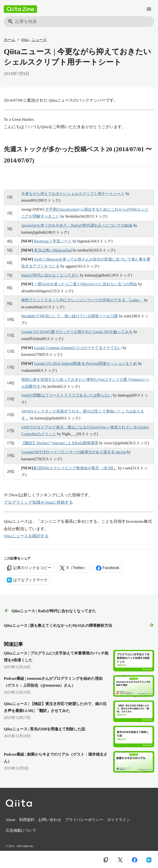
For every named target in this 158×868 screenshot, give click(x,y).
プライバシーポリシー (84, 820)
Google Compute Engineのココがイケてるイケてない (78, 348)
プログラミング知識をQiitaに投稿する (38, 502)
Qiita (25, 40)
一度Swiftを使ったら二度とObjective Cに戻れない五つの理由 (86, 284)
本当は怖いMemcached (53, 250)
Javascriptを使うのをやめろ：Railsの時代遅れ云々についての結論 (77, 225)
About (11, 820)
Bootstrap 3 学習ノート (53, 241)
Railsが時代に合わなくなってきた (50, 275)
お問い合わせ (50, 820)
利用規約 (27, 820)
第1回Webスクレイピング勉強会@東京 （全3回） (75, 468)
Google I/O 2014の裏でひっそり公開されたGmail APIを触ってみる (77, 332)
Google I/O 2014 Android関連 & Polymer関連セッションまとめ (86, 363)
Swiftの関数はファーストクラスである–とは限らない (67, 395)
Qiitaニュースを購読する (26, 536)
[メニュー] (149, 9)
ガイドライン (119, 820)
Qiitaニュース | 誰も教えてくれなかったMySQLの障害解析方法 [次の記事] (79, 625)
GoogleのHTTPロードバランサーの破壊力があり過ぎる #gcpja (74, 452)
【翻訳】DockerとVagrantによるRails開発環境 (60, 443)
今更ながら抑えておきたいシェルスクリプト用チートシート (73, 194)
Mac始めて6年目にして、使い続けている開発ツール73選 (70, 316)
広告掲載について (21, 830)
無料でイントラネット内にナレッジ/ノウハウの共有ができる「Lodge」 (82, 300)
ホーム (10, 40)
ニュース (39, 40)
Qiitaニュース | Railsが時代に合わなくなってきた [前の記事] (50, 611)
